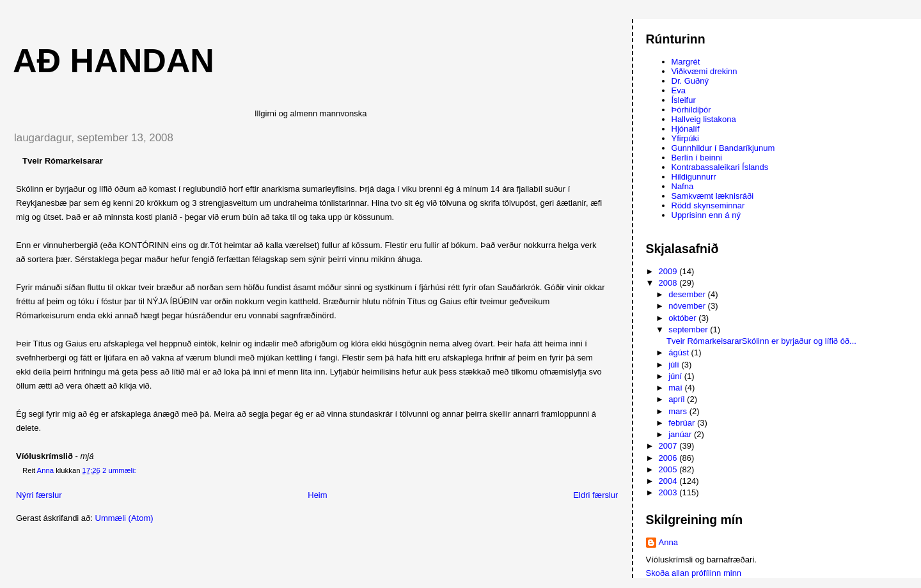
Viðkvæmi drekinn (705, 71)
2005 (669, 469)
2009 (669, 271)
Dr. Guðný (690, 81)
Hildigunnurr (694, 177)
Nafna (683, 186)
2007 (669, 446)
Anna (668, 542)
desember (688, 294)
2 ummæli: (120, 470)
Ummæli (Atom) (124, 518)
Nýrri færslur (39, 495)
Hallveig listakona (704, 119)
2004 (669, 481)
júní (676, 376)
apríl (678, 399)
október (683, 318)
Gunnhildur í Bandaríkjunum (723, 148)
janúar (681, 434)
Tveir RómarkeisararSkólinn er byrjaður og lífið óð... (761, 341)
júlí (675, 365)
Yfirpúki (685, 138)
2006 (669, 458)
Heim (317, 495)
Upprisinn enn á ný (706, 215)
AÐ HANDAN (114, 61)
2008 (669, 283)
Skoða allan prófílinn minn (694, 573)
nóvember (688, 306)
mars (679, 411)
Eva (679, 90)
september (689, 329)
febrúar (683, 423)
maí (676, 388)
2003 (669, 492)
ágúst (680, 352)
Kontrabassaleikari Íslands (720, 167)
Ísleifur (684, 100)
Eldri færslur (595, 495)
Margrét (686, 62)
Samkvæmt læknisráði (713, 196)
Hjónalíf (686, 129)
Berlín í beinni (697, 158)
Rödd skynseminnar (708, 205)
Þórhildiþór (691, 110)
